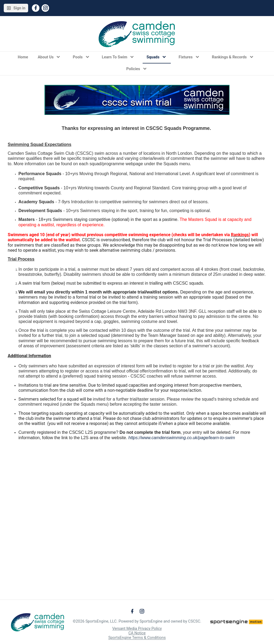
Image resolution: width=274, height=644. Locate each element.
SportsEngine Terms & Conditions (137, 638)
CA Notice (137, 633)
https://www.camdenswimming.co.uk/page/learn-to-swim (182, 438)
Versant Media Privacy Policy (137, 629)
